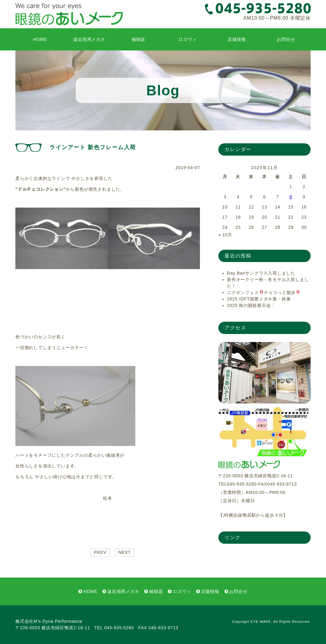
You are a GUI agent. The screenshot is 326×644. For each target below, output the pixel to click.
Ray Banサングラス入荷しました (261, 273)
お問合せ (286, 39)
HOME (40, 39)
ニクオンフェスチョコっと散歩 (264, 292)
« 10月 (225, 235)
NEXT (125, 552)
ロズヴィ (187, 39)
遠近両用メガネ (89, 39)
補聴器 (138, 39)
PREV (100, 552)
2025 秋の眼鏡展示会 (251, 305)
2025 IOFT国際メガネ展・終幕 (259, 299)
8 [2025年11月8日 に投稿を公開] (291, 197)
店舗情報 (237, 39)
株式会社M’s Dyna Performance (49, 621)
